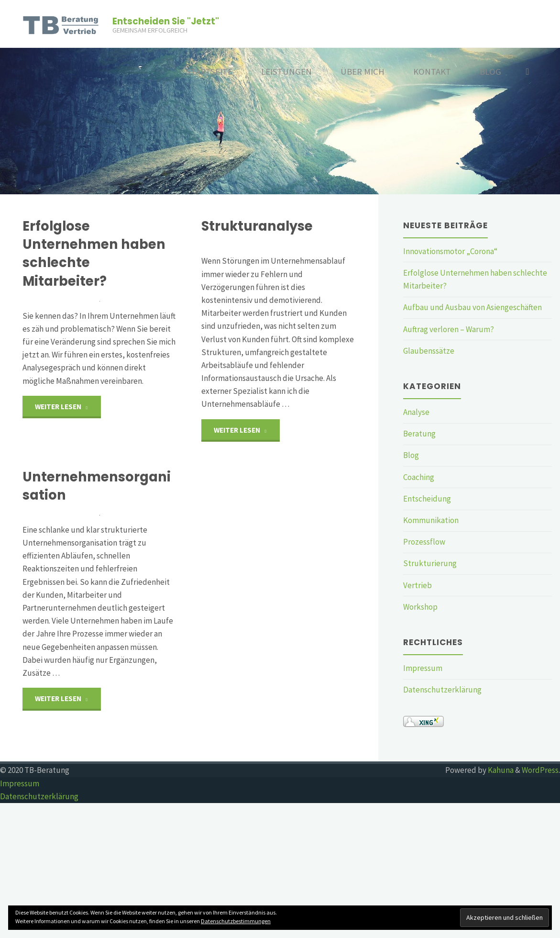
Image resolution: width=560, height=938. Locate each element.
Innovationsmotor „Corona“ (450, 251)
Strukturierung (430, 563)
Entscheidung (427, 499)
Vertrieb (417, 585)
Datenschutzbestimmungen (236, 921)
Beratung (419, 434)
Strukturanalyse (257, 226)
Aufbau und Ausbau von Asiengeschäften (472, 307)
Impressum (423, 668)
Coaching (419, 477)
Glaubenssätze (429, 351)
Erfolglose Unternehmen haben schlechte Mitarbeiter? (94, 253)
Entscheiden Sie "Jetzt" (166, 21)
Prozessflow (424, 542)
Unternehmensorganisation (97, 557)
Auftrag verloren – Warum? (449, 329)
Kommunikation (431, 520)
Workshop (420, 607)
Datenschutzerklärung (442, 690)
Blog (411, 455)
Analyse (416, 412)
